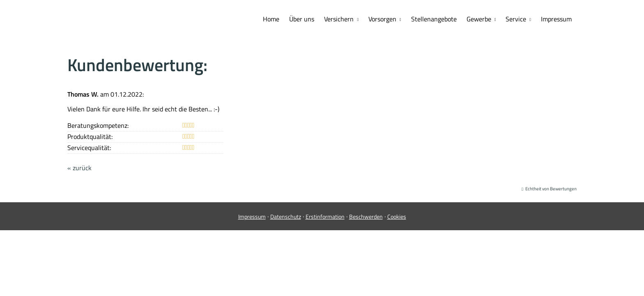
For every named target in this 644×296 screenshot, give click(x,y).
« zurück (79, 168)
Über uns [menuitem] (302, 19)
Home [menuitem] (271, 19)
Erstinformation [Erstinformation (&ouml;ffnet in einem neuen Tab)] (325, 216)
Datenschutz (286, 216)
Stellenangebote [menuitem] (434, 19)
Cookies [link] (397, 216)
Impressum (252, 216)
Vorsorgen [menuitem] (382, 19)
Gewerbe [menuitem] (479, 19)
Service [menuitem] (516, 19)
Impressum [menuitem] (556, 19)
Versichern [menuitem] (339, 19)
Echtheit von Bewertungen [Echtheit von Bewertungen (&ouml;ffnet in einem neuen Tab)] (551, 189)
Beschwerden (366, 216)
